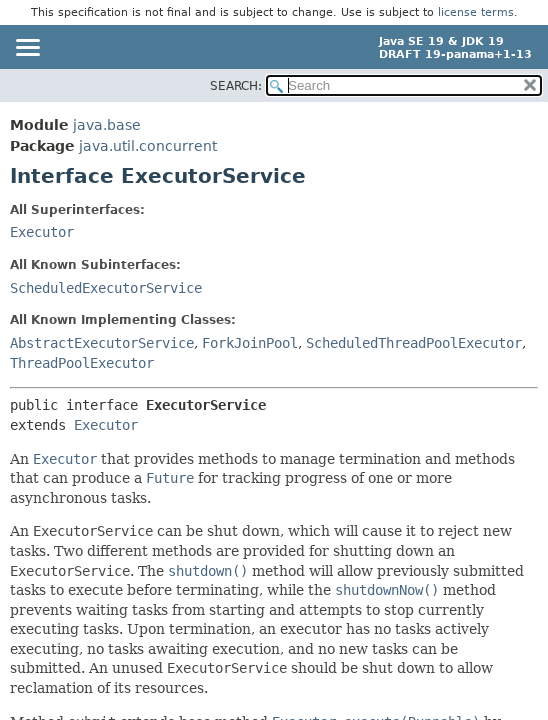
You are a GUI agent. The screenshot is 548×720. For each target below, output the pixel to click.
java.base (107, 125)
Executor (42, 232)
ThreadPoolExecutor (82, 363)
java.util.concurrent (148, 146)
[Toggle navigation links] (27, 49)
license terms (476, 12)
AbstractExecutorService (102, 343)
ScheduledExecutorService (106, 288)
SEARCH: (236, 86)
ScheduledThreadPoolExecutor (414, 343)
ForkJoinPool (250, 343)
